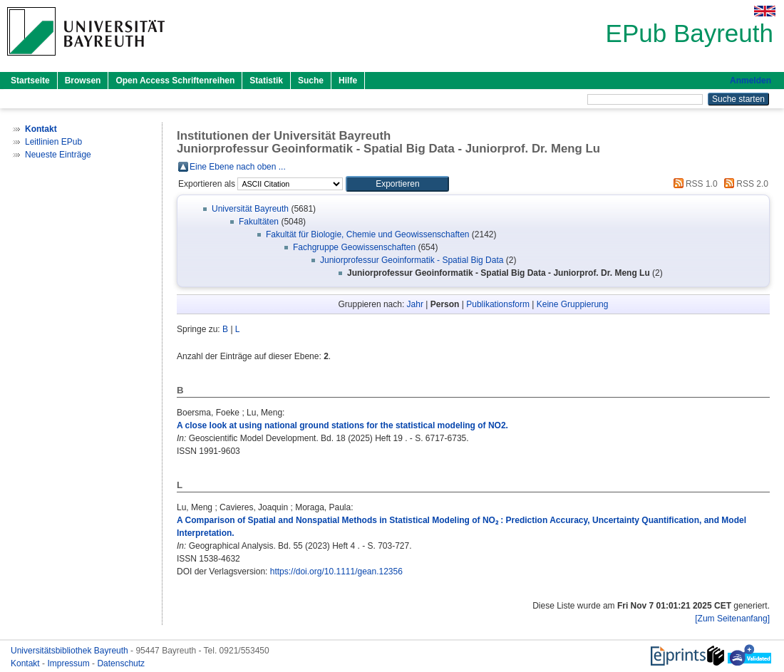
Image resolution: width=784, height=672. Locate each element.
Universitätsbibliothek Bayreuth (71, 651)
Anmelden (751, 81)
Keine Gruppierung (573, 304)
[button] (397, 184)
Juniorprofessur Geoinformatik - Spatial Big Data (412, 260)
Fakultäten (259, 222)
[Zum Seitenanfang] (732, 619)
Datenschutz (121, 663)
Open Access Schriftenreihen (175, 81)
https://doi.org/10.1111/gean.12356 (336, 572)
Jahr (415, 304)
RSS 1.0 (693, 184)
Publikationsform (498, 304)
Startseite (30, 81)
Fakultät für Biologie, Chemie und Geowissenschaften (368, 234)
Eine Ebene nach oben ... (238, 167)
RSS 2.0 (744, 184)
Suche (311, 81)
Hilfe (348, 81)
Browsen (83, 81)
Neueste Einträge (58, 155)
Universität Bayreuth (250, 209)
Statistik (266, 81)
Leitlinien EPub (53, 142)
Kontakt (26, 663)
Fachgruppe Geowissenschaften (354, 247)
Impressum (69, 663)
